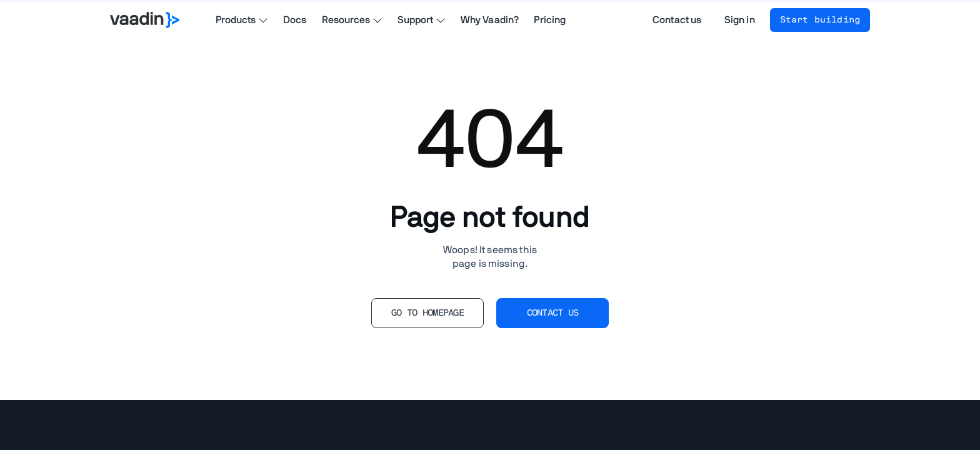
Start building (820, 20)
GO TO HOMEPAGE (427, 313)
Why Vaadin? (490, 20)
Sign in (740, 20)
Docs (295, 20)
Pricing (550, 20)
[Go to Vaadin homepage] (145, 20)
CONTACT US (553, 313)
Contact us (677, 20)
